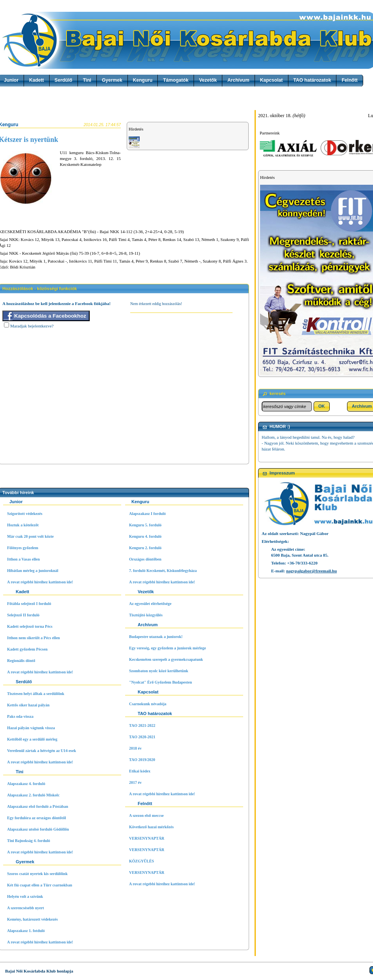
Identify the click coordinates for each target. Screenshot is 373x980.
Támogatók (176, 80)
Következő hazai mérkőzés (151, 827)
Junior (11, 80)
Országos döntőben (145, 559)
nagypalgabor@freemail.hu (311, 571)
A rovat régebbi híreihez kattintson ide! (40, 582)
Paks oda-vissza (20, 716)
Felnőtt (349, 80)
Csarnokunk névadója (148, 704)
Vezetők (208, 80)
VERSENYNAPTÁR (147, 838)
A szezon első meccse (146, 815)
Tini (87, 80)
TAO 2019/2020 (142, 760)
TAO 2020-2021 (142, 737)
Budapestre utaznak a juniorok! (156, 637)
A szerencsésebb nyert (26, 908)
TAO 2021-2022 (142, 725)
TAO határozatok (312, 80)
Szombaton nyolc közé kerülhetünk (159, 671)
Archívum (238, 80)
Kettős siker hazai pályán (28, 705)
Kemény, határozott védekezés (32, 919)
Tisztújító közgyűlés (146, 615)
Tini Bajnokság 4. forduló (29, 841)
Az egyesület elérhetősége (150, 604)
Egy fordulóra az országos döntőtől (36, 818)
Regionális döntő (21, 661)
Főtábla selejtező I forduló (29, 604)
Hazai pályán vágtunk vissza (31, 728)
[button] (322, 406)
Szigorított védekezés (25, 514)
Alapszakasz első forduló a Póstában (38, 806)
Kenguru (143, 80)
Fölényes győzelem (23, 548)
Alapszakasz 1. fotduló (26, 931)
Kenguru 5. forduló (145, 525)
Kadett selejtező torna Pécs (30, 626)
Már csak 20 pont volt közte (30, 536)
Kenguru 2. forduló (145, 548)
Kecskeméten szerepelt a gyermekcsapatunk (166, 659)
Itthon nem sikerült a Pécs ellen (33, 638)
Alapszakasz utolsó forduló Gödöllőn (38, 829)
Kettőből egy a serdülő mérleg (32, 739)
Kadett (37, 80)
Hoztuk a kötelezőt (23, 525)
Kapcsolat (271, 80)
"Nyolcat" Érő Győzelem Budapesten (161, 682)
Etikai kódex (140, 771)
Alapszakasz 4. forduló (26, 784)
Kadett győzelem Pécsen (27, 649)
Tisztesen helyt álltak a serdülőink (36, 694)
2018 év (135, 748)
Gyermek (112, 80)
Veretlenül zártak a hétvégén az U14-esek (42, 751)
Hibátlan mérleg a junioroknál (33, 571)
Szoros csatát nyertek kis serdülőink (37, 874)
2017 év (135, 782)
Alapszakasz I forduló (147, 514)
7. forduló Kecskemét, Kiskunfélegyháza (163, 571)
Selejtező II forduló (23, 615)
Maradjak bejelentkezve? (32, 326)
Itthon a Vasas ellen (23, 559)
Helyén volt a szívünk (25, 896)
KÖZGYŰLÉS (141, 861)
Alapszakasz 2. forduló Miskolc (33, 795)
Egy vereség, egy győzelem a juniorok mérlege (167, 648)
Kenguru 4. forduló (145, 536)
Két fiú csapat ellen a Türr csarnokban (40, 885)
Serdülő (64, 80)
